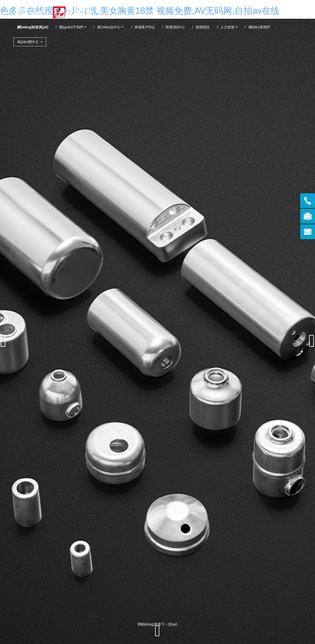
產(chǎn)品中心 (109, 27)
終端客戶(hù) (145, 27)
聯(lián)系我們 (259, 27)
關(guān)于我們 (71, 27)
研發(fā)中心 (175, 27)
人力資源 (227, 27)
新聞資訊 (203, 27)
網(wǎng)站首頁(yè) (33, 27)
